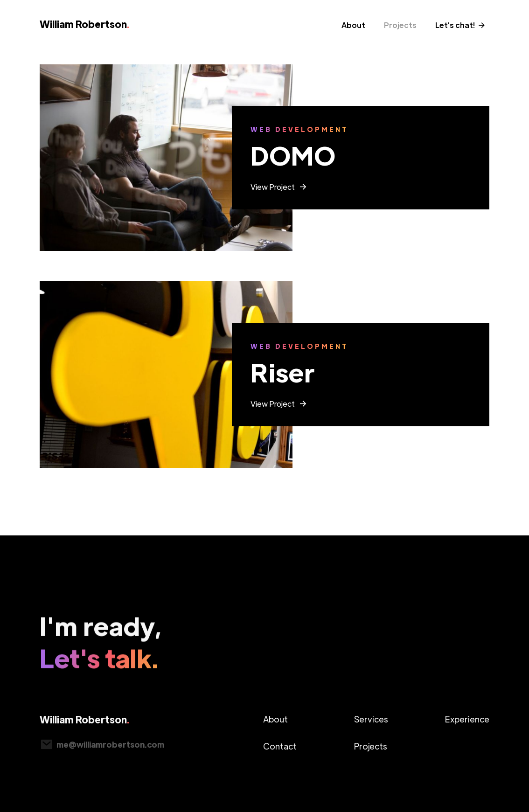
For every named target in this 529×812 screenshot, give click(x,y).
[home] (87, 28)
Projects (400, 25)
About (353, 25)
